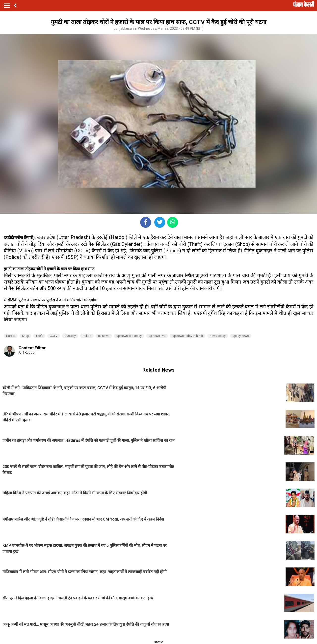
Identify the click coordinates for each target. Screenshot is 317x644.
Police (87, 336)
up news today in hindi (188, 336)
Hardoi (11, 336)
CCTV (54, 336)
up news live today (129, 336)
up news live (157, 336)
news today (218, 336)
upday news (241, 336)
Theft (39, 336)
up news (104, 336)
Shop (25, 336)
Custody (70, 336)
